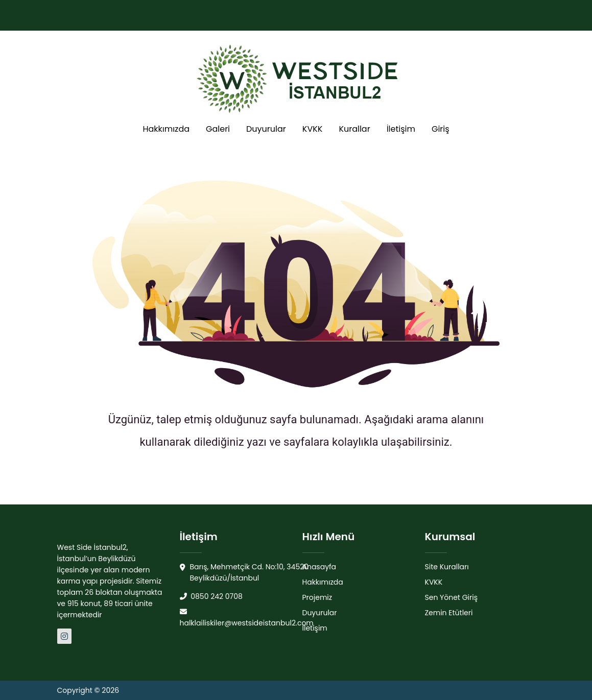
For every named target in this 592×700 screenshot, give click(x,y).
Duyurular (266, 129)
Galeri (218, 129)
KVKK (313, 129)
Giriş (441, 129)
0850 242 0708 (211, 596)
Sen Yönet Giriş (452, 597)
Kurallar (354, 129)
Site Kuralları (447, 567)
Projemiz (317, 597)
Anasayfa (319, 567)
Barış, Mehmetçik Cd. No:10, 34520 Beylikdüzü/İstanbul (244, 573)
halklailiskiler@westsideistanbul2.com (247, 618)
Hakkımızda (166, 129)
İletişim (401, 129)
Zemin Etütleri (449, 613)
